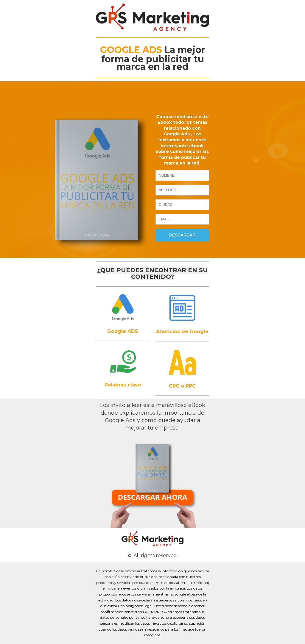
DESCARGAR (182, 235)
